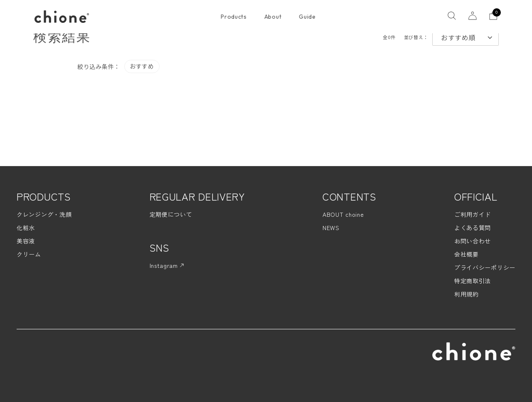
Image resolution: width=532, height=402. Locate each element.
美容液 (26, 241)
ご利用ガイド (473, 214)
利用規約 (467, 294)
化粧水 (26, 228)
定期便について (171, 214)
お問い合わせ (473, 241)
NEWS (331, 228)
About (273, 17)
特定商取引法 (473, 281)
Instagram (167, 265)
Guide (307, 17)
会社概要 (467, 254)
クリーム (29, 254)
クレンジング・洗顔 (44, 214)
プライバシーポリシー (485, 267)
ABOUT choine (343, 214)
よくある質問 (473, 228)
